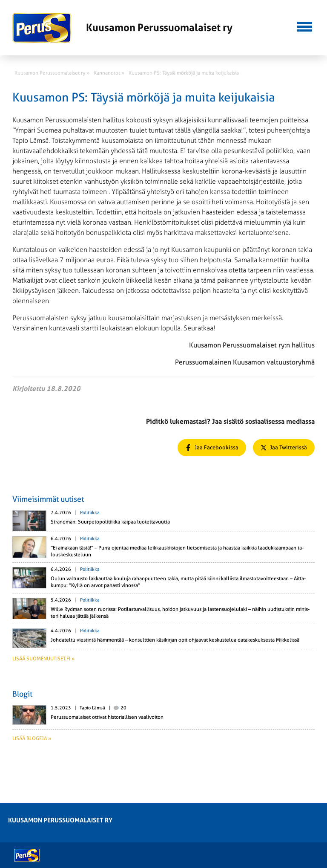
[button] (305, 26)
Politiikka (90, 513)
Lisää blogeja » (32, 738)
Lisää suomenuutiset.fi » (43, 659)
